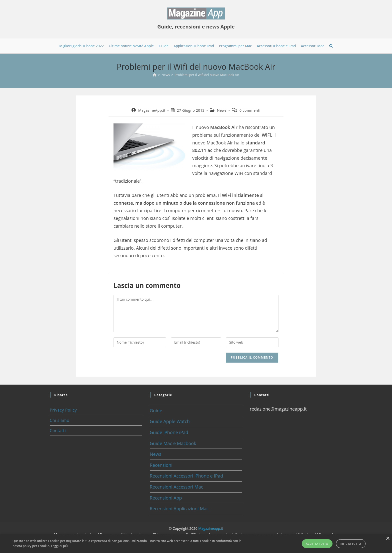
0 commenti (250, 110)
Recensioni (161, 465)
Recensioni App (166, 498)
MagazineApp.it (152, 110)
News (222, 110)
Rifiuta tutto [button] (351, 544)
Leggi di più (59, 546)
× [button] (388, 539)
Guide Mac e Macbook (173, 443)
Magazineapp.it (211, 528)
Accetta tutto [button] (317, 544)
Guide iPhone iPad (169, 432)
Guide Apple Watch (170, 421)
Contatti (58, 431)
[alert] (196, 544)
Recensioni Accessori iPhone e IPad (186, 476)
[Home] (155, 75)
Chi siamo (59, 420)
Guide (156, 411)
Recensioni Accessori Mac (176, 487)
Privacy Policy (63, 410)
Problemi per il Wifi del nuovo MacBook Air (207, 75)
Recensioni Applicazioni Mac (179, 509)
